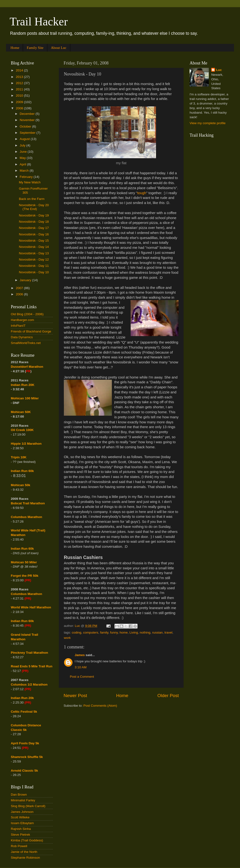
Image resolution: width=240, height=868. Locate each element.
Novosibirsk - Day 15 (34, 241)
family (104, 632)
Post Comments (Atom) (100, 706)
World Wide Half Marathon (31, 607)
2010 (20, 96)
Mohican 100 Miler (25, 398)
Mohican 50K (21, 412)
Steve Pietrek (20, 835)
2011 (20, 89)
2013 (20, 77)
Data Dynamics (22, 337)
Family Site (35, 48)
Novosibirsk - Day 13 (34, 253)
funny (114, 632)
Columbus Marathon (27, 517)
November (28, 120)
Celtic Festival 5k (24, 712)
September (28, 133)
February (27, 177)
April (23, 164)
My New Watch (30, 182)
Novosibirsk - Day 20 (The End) (34, 207)
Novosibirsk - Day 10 (34, 272)
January (26, 280)
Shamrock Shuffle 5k (27, 757)
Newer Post (75, 696)
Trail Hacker (39, 21)
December (28, 114)
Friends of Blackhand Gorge (31, 331)
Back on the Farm (32, 199)
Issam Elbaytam (22, 823)
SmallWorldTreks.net (26, 343)
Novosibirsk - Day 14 (34, 247)
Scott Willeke (20, 817)
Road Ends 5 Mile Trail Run (32, 666)
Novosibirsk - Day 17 (34, 228)
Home (15, 48)
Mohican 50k (21, 485)
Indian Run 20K (23, 385)
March (25, 171)
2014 (20, 70)
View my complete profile (208, 123)
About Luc (59, 48)
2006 (20, 294)
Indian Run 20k (22, 698)
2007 (20, 288)
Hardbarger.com (22, 320)
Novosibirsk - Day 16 (34, 234)
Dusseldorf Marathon (27, 367)
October (26, 126)
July (23, 145)
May (23, 158)
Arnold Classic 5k (24, 771)
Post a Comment (82, 677)
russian (157, 632)
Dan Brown (19, 795)
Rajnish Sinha (21, 829)
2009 (20, 102)
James (80, 655)
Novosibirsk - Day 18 (34, 222)
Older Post (168, 696)
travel (168, 632)
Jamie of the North (24, 852)
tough (142, 193)
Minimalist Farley (23, 800)
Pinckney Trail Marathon (29, 653)
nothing (145, 632)
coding (77, 632)
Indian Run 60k (22, 549)
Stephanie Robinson (25, 858)
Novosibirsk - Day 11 (34, 266)
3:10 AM (81, 667)
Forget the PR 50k (25, 576)
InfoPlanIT (18, 326)
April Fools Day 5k (25, 743)
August (25, 139)
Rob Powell (19, 846)
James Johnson (22, 812)
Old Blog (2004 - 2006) (27, 314)
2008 (20, 108)
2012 (20, 83)
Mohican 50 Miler (24, 562)
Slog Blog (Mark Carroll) (28, 806)
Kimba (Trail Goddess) (27, 840)
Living (134, 632)
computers (91, 632)
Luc (219, 70)
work (67, 638)
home (124, 632)
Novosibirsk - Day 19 (34, 215)
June (24, 152)
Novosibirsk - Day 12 (34, 259)
